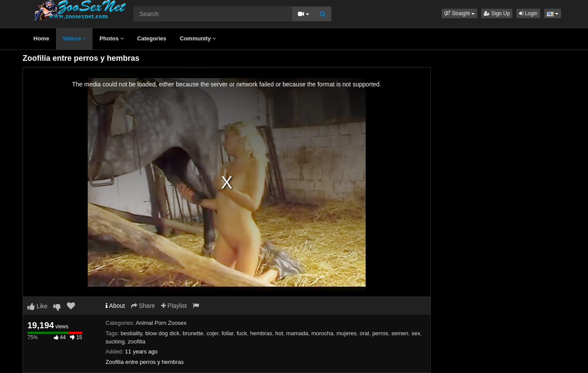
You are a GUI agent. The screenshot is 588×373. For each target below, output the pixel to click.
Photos (112, 38)
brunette (193, 333)
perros (380, 333)
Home (41, 38)
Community (198, 38)
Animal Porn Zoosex (161, 323)
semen (400, 333)
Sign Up (497, 13)
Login (528, 13)
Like (38, 306)
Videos (74, 38)
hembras (261, 333)
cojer (213, 333)
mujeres (347, 333)
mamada (297, 333)
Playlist (174, 306)
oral (364, 333)
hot (279, 333)
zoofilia (136, 342)
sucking (115, 342)
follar (227, 333)
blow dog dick (163, 333)
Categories (152, 38)
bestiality (132, 333)
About (115, 306)
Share (143, 306)
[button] (459, 13)
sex (416, 333)
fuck (242, 333)
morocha (322, 333)
